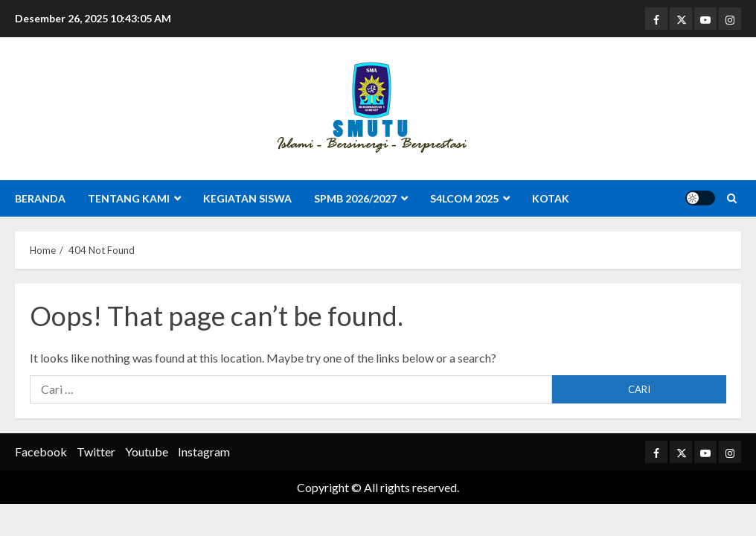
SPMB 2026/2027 (355, 198)
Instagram (204, 452)
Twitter (96, 452)
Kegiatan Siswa (247, 198)
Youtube (147, 452)
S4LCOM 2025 (464, 198)
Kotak (551, 198)
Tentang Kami (129, 198)
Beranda (40, 198)
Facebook (41, 452)
